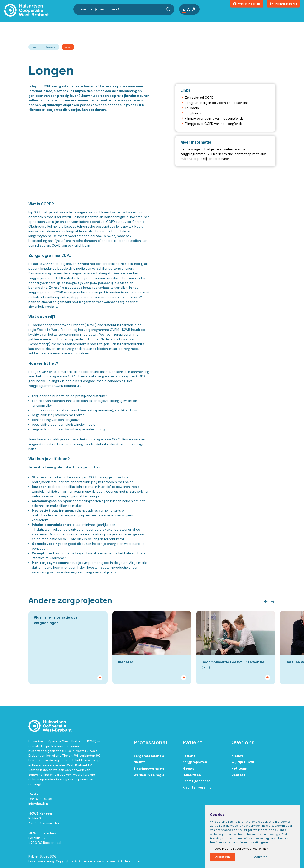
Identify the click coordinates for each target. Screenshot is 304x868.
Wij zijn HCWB (243, 764)
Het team (239, 770)
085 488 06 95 (40, 801)
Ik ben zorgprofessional (95, 25)
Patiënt (189, 758)
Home (34, 47)
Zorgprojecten (51, 47)
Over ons (178, 25)
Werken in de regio (149, 777)
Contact (291, 25)
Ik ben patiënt (142, 25)
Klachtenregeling (197, 789)
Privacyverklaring (41, 863)
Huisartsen (192, 777)
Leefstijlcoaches (197, 783)
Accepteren (223, 857)
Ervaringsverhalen (149, 770)
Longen (68, 47)
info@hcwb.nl (39, 806)
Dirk (120, 863)
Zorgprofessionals (149, 758)
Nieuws (140, 764)
